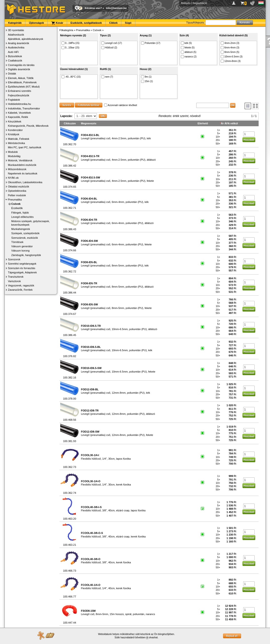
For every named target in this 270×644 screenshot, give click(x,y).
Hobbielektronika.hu (20, 104)
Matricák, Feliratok (19, 139)
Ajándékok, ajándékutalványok (26, 39)
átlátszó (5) (189, 52)
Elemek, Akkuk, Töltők (21, 78)
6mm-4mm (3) (230, 48)
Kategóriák (15, 23)
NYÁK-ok (13, 178)
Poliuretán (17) (151, 43)
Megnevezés (89, 123)
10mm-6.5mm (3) (232, 57)
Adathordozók (16, 35)
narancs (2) (189, 57)
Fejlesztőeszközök (19, 95)
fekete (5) (188, 48)
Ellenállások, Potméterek (22, 82)
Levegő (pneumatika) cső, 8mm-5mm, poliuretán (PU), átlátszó (117, 285)
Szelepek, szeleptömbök (25, 233)
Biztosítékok (15, 56)
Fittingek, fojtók (20, 213)
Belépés (186, 3)
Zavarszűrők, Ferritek (20, 290)
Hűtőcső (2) (109, 48)
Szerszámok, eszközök (25, 238)
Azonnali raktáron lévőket (121, 105)
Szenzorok (14, 259)
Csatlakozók (15, 61)
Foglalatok (14, 100)
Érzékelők (17, 208)
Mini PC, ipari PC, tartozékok (25, 147)
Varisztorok (14, 281)
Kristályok (14, 134)
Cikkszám (70, 123)
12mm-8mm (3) (231, 61)
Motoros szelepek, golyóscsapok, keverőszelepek (31, 223)
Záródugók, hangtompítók (26, 255)
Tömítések (17, 242)
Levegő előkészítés (23, 217)
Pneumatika (15, 200)
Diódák (12, 74)
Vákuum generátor (22, 246)
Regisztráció (200, 3)
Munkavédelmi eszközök (22, 165)
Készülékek (15, 121)
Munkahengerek (21, 229)
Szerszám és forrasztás (22, 268)
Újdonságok (36, 23)
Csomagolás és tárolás (21, 65)
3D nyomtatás (16, 30)
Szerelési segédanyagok (22, 264)
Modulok (13, 152)
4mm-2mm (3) (230, 43)
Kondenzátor (15, 130)
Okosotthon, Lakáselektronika (25, 182)
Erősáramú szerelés (20, 91)
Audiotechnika (16, 47)
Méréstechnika (17, 143)
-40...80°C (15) (71, 77)
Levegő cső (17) (112, 43)
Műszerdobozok (17, 169)
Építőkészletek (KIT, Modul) (24, 87)
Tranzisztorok (16, 277)
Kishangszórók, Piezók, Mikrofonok (28, 126)
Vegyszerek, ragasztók (21, 285)
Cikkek (113, 23)
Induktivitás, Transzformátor (24, 108)
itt (147, 637)
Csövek (16, 204)
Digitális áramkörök (19, 69)
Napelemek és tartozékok (23, 173)
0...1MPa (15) (71, 43)
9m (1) (146, 77)
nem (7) (107, 77)
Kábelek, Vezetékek (20, 113)
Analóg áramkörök (19, 43)
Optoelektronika (17, 191)
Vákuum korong (21, 251)
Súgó (128, 23)
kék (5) (186, 43)
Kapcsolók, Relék (18, 117)
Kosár (57, 23)
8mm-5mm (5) (230, 52)
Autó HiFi (13, 52)
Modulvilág (14, 156)
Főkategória (66, 30)
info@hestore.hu (116, 8)
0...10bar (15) (70, 48)
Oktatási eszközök (19, 187)
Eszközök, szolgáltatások (86, 23)
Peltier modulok (17, 195)
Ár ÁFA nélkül (229, 123)
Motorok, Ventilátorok (20, 160)
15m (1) (147, 81)
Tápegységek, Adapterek (23, 272)
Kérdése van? (93, 8)
